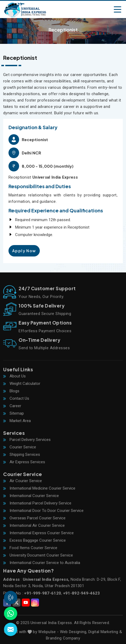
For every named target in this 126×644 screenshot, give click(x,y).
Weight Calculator (22, 384)
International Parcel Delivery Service (37, 503)
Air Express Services (24, 462)
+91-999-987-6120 (43, 593)
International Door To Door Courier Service (43, 511)
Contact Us (16, 398)
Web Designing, (74, 632)
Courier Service (20, 447)
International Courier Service (31, 496)
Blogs (11, 391)
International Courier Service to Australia (42, 563)
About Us (14, 376)
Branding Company (63, 638)
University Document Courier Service (38, 555)
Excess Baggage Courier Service (34, 540)
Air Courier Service (23, 481)
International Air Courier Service (34, 525)
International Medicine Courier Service (39, 488)
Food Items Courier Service (30, 548)
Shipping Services (22, 454)
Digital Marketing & (105, 632)
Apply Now (24, 251)
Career (12, 406)
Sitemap (14, 413)
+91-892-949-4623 (82, 593)
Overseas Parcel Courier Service (34, 518)
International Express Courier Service (38, 533)
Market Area (17, 421)
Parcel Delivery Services (27, 440)
